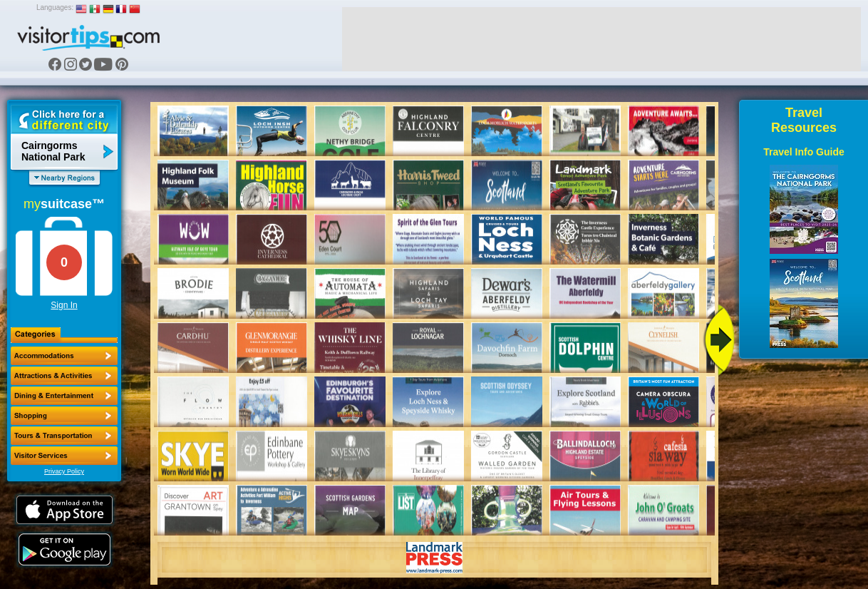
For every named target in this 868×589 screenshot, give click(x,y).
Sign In (64, 305)
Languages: (55, 7)
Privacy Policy (64, 471)
